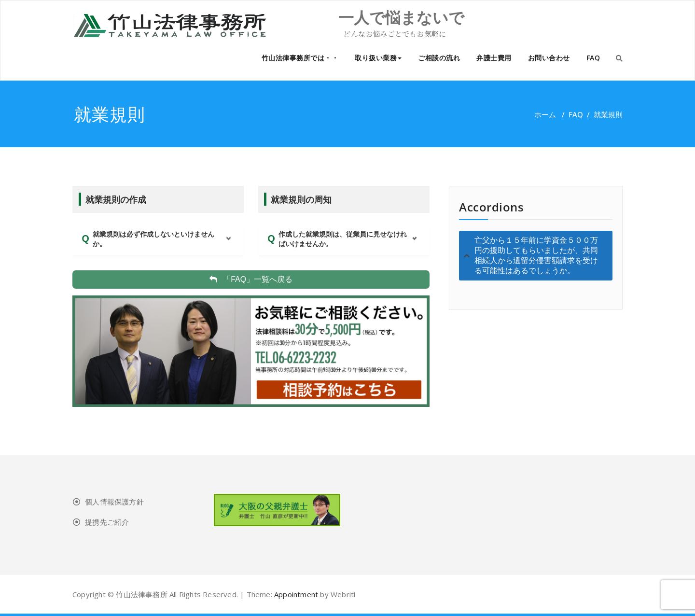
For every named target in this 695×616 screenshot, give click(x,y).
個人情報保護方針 (114, 502)
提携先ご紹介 (107, 522)
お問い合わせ (549, 58)
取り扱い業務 (378, 58)
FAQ (593, 58)
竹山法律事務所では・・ (300, 58)
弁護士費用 (494, 58)
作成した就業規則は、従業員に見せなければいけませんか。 (343, 239)
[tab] (536, 256)
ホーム (545, 114)
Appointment (295, 594)
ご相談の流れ (439, 58)
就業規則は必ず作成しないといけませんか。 (153, 239)
